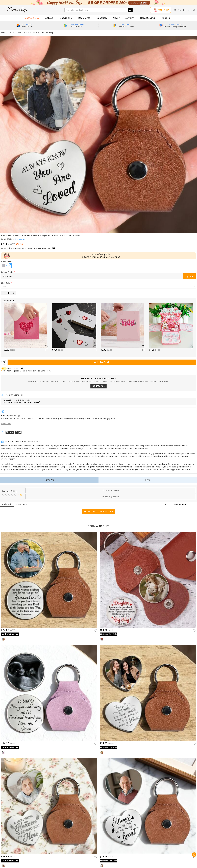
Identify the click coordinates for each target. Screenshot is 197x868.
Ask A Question (111, 497)
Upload (189, 276)
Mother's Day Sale (101, 254)
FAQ (148, 480)
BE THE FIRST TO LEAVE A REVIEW (99, 512)
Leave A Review (111, 490)
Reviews (49, 480)
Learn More (6, 424)
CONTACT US (98, 386)
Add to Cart (102, 362)
